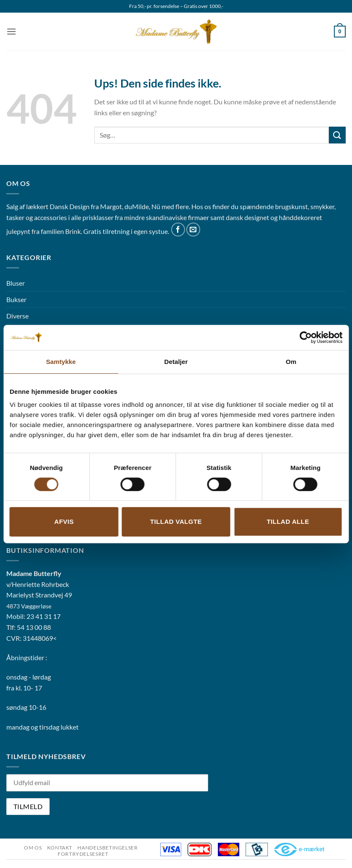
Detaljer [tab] (176, 362)
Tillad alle (288, 522)
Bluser (16, 283)
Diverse (17, 316)
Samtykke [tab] (61, 362)
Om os (33, 848)
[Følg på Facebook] (178, 230)
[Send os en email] (193, 230)
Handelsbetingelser (107, 848)
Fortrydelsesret (83, 854)
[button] (11, 31)
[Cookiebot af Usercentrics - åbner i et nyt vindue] (306, 337)
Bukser (16, 299)
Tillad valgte (176, 522)
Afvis (64, 522)
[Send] (337, 135)
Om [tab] (291, 362)
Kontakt (60, 848)
